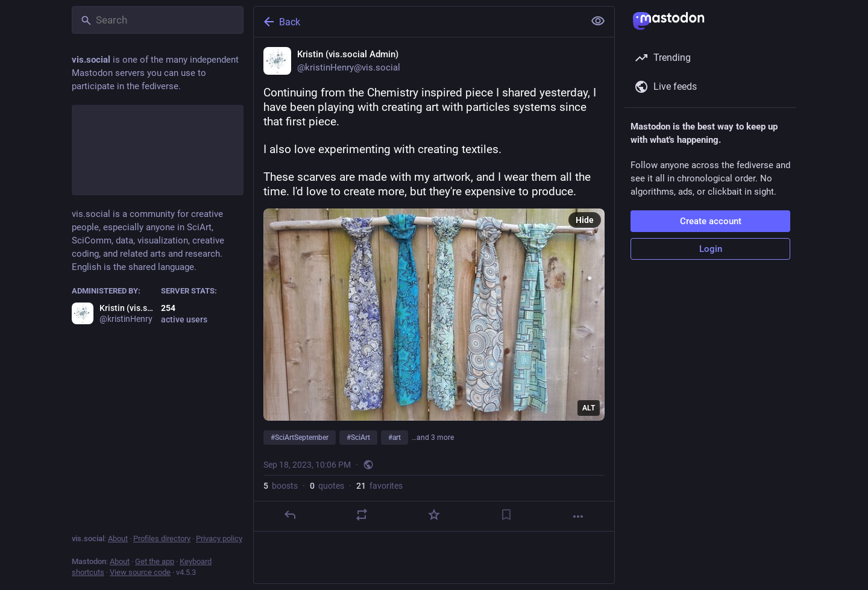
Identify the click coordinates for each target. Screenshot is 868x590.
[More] (578, 516)
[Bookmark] (506, 515)
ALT (589, 408)
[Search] (158, 20)
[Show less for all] (598, 21)
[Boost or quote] (362, 515)
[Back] (418, 22)
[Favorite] (434, 515)
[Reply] (290, 515)
